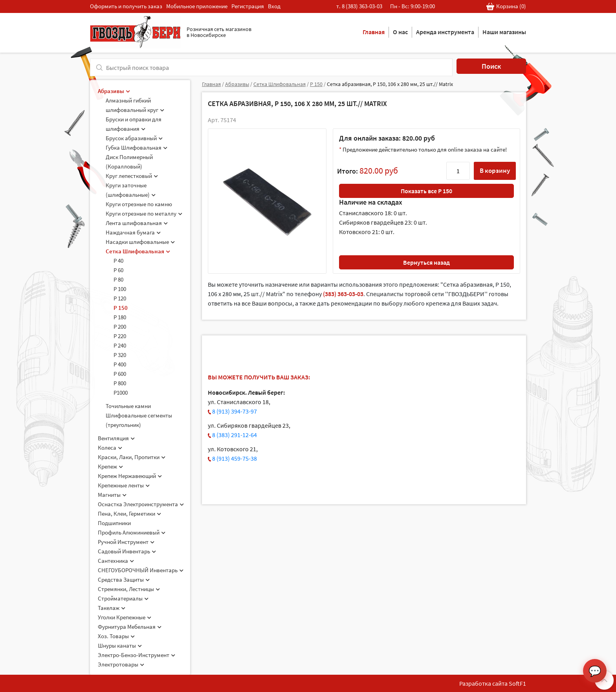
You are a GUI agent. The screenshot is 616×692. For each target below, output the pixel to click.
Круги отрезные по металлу (144, 213)
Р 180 (120, 317)
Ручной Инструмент (126, 542)
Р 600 (120, 374)
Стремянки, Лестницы (129, 589)
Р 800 (120, 383)
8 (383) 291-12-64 (235, 435)
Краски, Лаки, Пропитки (132, 457)
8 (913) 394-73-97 (235, 411)
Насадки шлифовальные (140, 242)
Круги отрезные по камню (139, 204)
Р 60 (118, 270)
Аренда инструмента (445, 32)
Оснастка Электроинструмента (141, 504)
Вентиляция (116, 438)
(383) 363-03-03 (343, 294)
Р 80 (118, 279)
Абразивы (114, 91)
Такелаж (112, 608)
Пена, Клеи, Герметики (129, 514)
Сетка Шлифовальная (138, 251)
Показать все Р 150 (426, 191)
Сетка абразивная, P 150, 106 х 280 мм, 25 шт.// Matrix (390, 84)
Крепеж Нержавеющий (130, 476)
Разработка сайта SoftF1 (493, 683)
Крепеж (110, 466)
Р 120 (120, 298)
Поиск (491, 66)
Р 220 (120, 336)
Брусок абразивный (134, 138)
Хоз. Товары (116, 636)
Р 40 (118, 261)
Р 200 (120, 327)
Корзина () (506, 6)
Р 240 (120, 345)
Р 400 (120, 364)
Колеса (110, 448)
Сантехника (116, 561)
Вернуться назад (426, 262)
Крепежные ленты (124, 485)
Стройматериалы (123, 598)
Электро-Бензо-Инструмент (137, 655)
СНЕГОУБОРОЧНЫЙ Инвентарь (141, 570)
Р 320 (120, 355)
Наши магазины (504, 32)
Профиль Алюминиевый (132, 532)
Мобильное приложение (197, 6)
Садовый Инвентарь (127, 551)
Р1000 (121, 393)
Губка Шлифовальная (137, 147)
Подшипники (114, 523)
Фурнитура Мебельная (130, 627)
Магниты (112, 495)
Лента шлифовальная (137, 223)
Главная (374, 32)
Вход (274, 6)
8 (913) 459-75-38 (235, 458)
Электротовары (121, 664)
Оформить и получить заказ (126, 6)
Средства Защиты (124, 579)
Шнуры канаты (120, 645)
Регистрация (248, 6)
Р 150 (121, 308)
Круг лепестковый (132, 176)
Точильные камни (128, 406)
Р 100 (120, 289)
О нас (400, 32)
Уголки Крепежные (125, 617)
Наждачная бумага (133, 232)
